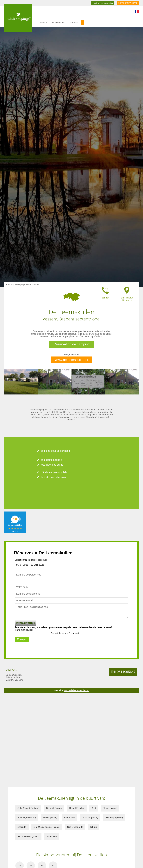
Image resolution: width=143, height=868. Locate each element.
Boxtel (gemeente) (27, 818)
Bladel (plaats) (110, 808)
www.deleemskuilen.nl (71, 360)
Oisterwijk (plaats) (114, 818)
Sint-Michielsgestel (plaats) (47, 827)
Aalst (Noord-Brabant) (28, 808)
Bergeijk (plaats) (54, 808)
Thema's (74, 23)
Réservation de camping (72, 344)
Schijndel (22, 827)
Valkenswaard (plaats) (28, 836)
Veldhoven (52, 836)
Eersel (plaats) (50, 818)
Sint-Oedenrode (75, 827)
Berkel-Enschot (77, 808)
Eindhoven (69, 818)
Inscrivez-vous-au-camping (103, 3)
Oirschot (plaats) (90, 818)
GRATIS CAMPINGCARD (128, 3)
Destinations (58, 23)
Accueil (44, 23)
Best (94, 808)
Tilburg (93, 827)
